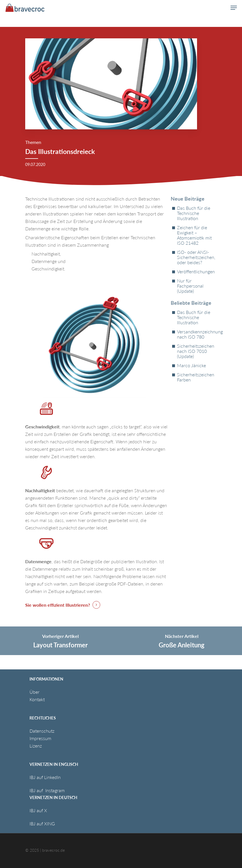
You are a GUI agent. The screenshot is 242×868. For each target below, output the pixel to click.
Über (35, 692)
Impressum (40, 738)
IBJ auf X (38, 810)
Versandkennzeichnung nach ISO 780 (197, 334)
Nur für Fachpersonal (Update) (190, 286)
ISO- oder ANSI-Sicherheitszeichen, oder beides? (196, 257)
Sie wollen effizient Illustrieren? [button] (58, 605)
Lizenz (36, 746)
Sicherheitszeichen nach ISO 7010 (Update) (196, 351)
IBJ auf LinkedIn (46, 777)
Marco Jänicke (191, 365)
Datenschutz (42, 731)
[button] (234, 8)
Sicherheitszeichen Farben (196, 377)
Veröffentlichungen (196, 272)
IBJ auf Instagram (48, 790)
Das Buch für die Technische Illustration (194, 213)
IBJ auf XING (42, 823)
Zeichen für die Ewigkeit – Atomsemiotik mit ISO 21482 (194, 235)
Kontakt (37, 699)
